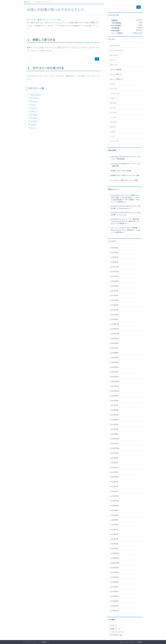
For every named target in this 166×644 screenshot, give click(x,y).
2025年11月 (115, 272)
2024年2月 (115, 372)
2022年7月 (114, 463)
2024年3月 (115, 367)
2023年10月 (115, 391)
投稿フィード (116, 629)
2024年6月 (115, 353)
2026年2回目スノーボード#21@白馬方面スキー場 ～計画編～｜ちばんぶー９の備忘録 (125, 200)
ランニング (115, 141)
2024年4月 (115, 362)
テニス (113, 108)
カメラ (113, 60)
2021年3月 (114, 539)
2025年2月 (115, 315)
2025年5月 (115, 300)
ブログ (113, 132)
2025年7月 (114, 291)
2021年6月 (114, 525)
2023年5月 (115, 415)
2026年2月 (115, 257)
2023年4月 (115, 420)
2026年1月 (114, 262)
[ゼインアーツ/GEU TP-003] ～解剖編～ (125, 228)
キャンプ (34, 101)
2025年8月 (115, 286)
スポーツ (34, 111)
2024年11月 (115, 329)
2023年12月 (115, 382)
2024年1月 (114, 377)
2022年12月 (115, 439)
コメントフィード (117, 632)
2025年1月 (114, 320)
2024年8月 (115, 343)
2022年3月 (115, 482)
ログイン (114, 626)
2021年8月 (114, 515)
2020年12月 (115, 553)
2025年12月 (115, 267)
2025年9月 (115, 281)
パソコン (114, 117)
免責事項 (44, 642)
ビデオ (33, 125)
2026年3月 (115, 253)
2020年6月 (115, 582)
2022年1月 (114, 491)
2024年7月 (115, 348)
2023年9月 (115, 396)
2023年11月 (115, 386)
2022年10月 (115, 448)
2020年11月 (115, 558)
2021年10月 (115, 506)
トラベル (34, 118)
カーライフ (35, 98)
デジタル (34, 115)
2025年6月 (115, 296)
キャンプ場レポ (116, 74)
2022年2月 (115, 487)
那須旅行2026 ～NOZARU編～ (121, 171)
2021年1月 (114, 549)
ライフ (33, 128)
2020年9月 (115, 568)
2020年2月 (115, 601)
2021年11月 (115, 501)
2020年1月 (115, 606)
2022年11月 (115, 444)
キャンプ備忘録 (116, 70)
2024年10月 (115, 334)
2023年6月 (115, 410)
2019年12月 (115, 611)
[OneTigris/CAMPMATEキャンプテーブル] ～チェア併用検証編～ (126, 158)
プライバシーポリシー (32, 642)
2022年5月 (115, 472)
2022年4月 (115, 477)
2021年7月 (114, 520)
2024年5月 (115, 358)
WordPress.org (117, 635)
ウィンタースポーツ (117, 51)
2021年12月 (115, 496)
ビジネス (34, 121)
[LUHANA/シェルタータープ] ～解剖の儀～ (126, 219)
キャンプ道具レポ (117, 79)
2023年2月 (115, 429)
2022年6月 (115, 468)
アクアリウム (36, 95)
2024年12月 (115, 324)
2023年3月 (115, 425)
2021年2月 (114, 544)
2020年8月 (115, 573)
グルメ (33, 105)
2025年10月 (115, 277)
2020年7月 (115, 577)
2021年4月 (114, 534)
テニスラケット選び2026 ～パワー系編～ (125, 180)
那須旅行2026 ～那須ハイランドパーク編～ (125, 176)
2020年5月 (115, 587)
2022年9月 (115, 453)
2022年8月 (115, 458)
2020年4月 (115, 592)
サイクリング (115, 94)
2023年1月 (114, 434)
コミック (34, 108)
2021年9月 (114, 511)
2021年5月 (114, 530)
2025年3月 (115, 310)
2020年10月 (115, 563)
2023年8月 (115, 401)
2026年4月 (115, 248)
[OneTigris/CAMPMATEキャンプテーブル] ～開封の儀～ (126, 165)
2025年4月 (115, 305)
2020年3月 (115, 596)
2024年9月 (115, 339)
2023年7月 (114, 405)
